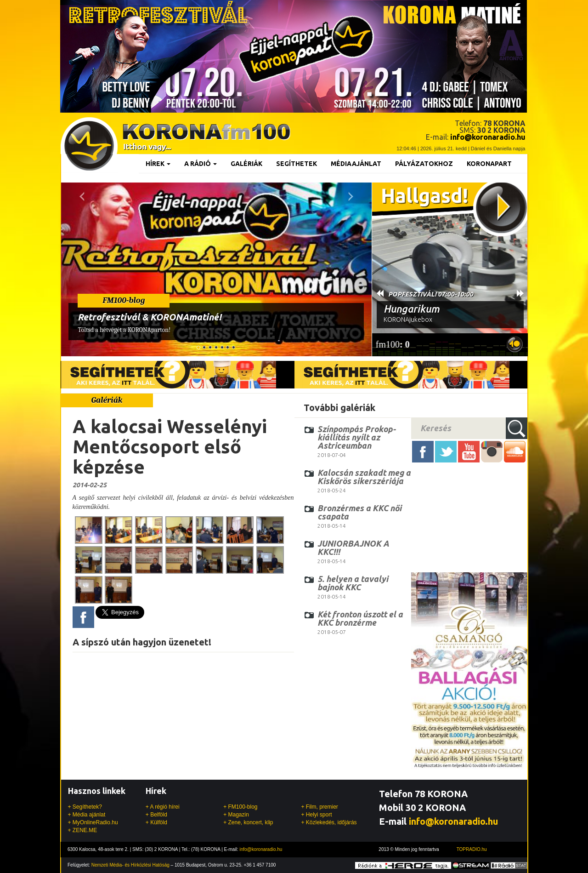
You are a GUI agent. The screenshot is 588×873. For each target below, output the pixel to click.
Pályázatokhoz (424, 164)
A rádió (201, 164)
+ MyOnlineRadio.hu (93, 822)
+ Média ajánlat (87, 815)
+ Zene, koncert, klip (248, 822)
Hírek (158, 164)
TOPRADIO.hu (472, 849)
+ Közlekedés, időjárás (329, 822)
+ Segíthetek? (85, 807)
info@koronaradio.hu (453, 821)
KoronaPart (489, 164)
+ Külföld (156, 822)
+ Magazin (236, 815)
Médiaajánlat (356, 164)
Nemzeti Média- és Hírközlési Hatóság (130, 865)
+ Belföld (156, 815)
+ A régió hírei (163, 807)
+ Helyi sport (316, 815)
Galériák (246, 164)
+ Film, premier (319, 807)
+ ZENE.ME (83, 830)
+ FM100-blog (240, 807)
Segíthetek (297, 164)
